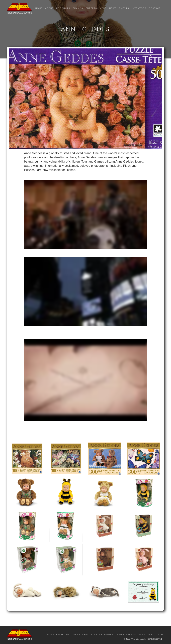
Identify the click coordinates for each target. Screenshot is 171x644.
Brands (78, 8)
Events (124, 8)
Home (39, 8)
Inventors (139, 8)
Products (63, 8)
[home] (19, 9)
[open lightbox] (27, 459)
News (113, 8)
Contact (155, 8)
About (49, 8)
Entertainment (96, 8)
